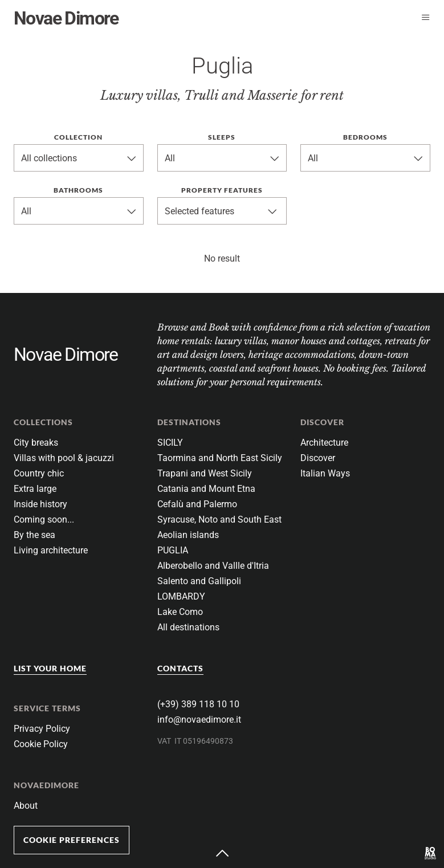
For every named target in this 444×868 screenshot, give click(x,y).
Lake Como (180, 612)
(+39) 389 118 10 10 (198, 704)
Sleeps (222, 137)
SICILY (170, 443)
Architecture (324, 443)
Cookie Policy (41, 744)
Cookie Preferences (72, 840)
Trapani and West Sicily (205, 473)
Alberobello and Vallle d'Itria (213, 566)
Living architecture (51, 550)
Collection (78, 137)
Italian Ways (325, 473)
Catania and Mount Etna (206, 489)
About (26, 806)
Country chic (39, 473)
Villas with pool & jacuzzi (64, 458)
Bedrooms (365, 137)
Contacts (180, 668)
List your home (50, 668)
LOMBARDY (181, 596)
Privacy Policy (42, 729)
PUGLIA (173, 550)
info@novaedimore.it (199, 720)
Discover (318, 458)
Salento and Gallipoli (199, 581)
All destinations (188, 627)
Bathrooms (78, 190)
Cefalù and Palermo (197, 504)
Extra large (35, 489)
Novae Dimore (66, 18)
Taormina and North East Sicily (220, 458)
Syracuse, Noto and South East (219, 519)
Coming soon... (44, 519)
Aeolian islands (188, 535)
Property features (222, 190)
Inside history (40, 504)
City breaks (36, 443)
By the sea (34, 535)
